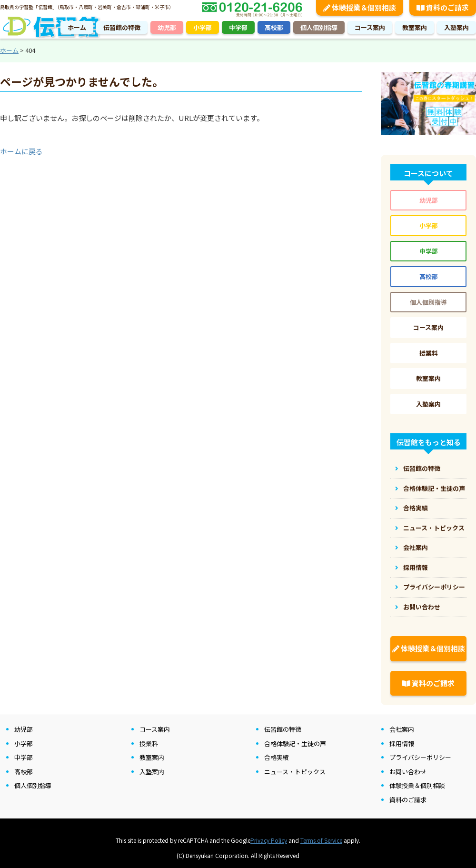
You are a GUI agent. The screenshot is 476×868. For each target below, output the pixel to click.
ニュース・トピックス (434, 528)
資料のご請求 (428, 683)
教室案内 (415, 27)
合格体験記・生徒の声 (434, 488)
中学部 (238, 27)
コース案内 (370, 27)
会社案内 (416, 547)
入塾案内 (456, 27)
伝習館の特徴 (122, 27)
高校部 (274, 27)
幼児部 (167, 27)
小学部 (203, 27)
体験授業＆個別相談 (429, 648)
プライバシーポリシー (434, 587)
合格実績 (416, 508)
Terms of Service (321, 840)
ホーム (77, 27)
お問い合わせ (422, 607)
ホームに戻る (21, 151)
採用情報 (416, 567)
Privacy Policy (269, 840)
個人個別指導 (319, 27)
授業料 (429, 353)
